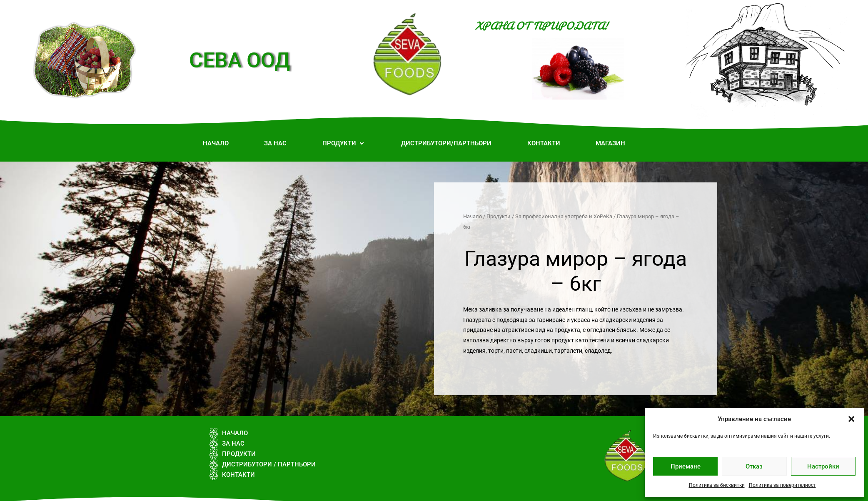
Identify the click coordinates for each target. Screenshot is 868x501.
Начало (473, 216)
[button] (851, 419)
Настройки (823, 466)
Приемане (686, 466)
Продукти (499, 216)
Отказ (754, 466)
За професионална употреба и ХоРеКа (564, 216)
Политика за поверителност (782, 485)
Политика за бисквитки (717, 485)
